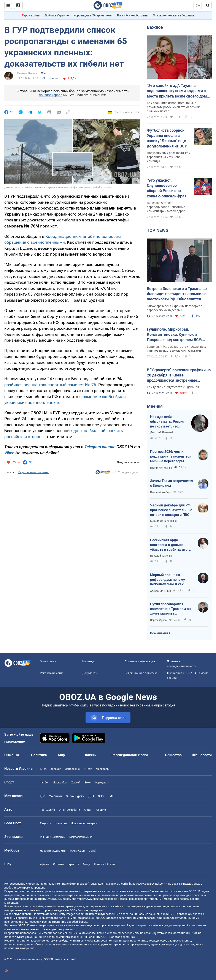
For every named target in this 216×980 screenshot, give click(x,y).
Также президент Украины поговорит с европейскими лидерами (175, 308)
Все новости (202, 755)
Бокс (88, 782)
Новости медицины (53, 851)
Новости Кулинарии (84, 823)
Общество (173, 755)
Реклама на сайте (52, 673)
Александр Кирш (160, 591)
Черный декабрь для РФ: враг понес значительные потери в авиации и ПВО (171, 510)
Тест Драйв (47, 810)
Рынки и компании (53, 837)
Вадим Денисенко (161, 468)
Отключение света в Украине (174, 15)
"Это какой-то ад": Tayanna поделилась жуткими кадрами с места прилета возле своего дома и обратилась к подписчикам (178, 91)
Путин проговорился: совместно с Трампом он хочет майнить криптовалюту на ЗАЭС (170, 609)
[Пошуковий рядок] (208, 5)
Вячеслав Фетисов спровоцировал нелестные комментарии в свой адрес (166, 207)
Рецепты (46, 823)
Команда (88, 661)
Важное (155, 27)
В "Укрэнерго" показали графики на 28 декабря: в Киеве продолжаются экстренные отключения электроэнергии (179, 375)
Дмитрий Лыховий (162, 432)
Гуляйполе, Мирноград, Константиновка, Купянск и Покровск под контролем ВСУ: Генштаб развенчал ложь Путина (177, 335)
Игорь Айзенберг (161, 492)
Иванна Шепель (27, 73)
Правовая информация (140, 661)
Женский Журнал (106, 864)
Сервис (101, 810)
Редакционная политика (33, 472)
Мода (87, 864)
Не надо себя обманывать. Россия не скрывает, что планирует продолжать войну (167, 422)
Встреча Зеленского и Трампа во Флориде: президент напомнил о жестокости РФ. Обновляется (177, 294)
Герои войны (31, 15)
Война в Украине (57, 15)
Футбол (45, 782)
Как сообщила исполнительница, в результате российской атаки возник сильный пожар (173, 107)
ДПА (91, 796)
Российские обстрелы (133, 15)
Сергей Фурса (158, 620)
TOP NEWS (158, 230)
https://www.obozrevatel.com (147, 884)
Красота (74, 864)
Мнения (155, 406)
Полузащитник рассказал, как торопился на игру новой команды (169, 157)
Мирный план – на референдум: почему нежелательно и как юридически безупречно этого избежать (170, 580)
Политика (39, 755)
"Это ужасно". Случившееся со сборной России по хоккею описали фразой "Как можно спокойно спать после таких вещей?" (169, 188)
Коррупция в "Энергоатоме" (93, 15)
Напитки (61, 823)
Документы (90, 673)
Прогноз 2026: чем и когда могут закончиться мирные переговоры (171, 456)
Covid (92, 851)
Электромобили (69, 810)
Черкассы (103, 769)
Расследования (124, 755)
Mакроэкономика (81, 837)
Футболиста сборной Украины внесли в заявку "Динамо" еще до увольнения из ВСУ (167, 138)
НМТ (111, 796)
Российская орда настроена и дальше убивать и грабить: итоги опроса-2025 (171, 545)
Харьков (56, 769)
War (44, 73)
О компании (48, 661)
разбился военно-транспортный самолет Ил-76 (50, 385)
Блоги (143, 755)
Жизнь (90, 755)
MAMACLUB (77, 851)
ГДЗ (43, 796)
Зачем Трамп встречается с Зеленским (172, 483)
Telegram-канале (100, 447)
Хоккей (76, 782)
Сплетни (59, 864)
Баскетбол (60, 782)
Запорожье (72, 769)
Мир (61, 755)
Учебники (56, 796)
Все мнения (159, 633)
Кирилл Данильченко (163, 521)
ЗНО (101, 796)
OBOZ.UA (195, 891)
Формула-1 (102, 782)
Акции (88, 810)
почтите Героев (51, 95)
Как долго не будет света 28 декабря (173, 387)
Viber (9, 453)
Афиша (45, 864)
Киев (43, 769)
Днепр (88, 769)
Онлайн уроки (75, 796)
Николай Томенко (161, 556)
